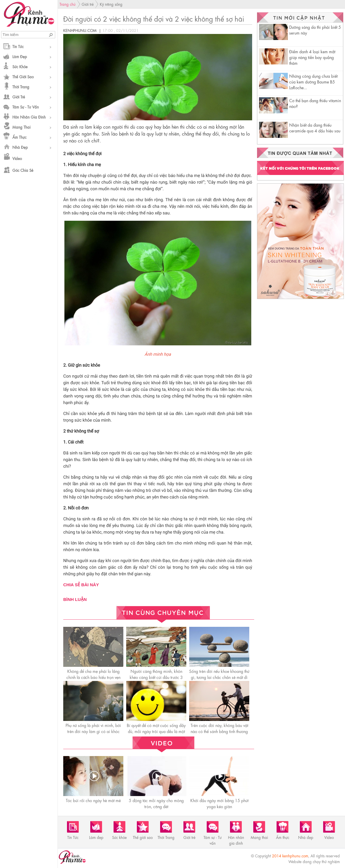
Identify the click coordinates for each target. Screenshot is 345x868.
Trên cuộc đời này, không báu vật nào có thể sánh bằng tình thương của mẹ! (219, 731)
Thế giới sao (23, 76)
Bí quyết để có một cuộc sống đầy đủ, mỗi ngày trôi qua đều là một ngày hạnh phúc (156, 731)
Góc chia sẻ (23, 170)
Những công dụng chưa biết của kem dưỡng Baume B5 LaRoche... (313, 81)
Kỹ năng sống (111, 4)
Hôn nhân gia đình (29, 117)
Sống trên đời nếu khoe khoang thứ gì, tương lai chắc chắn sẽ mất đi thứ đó (219, 677)
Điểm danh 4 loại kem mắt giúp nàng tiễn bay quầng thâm (312, 57)
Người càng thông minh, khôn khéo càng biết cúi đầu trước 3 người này (156, 677)
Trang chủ (68, 4)
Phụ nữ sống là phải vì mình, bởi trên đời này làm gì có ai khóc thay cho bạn (93, 731)
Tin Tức (18, 46)
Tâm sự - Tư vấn (26, 107)
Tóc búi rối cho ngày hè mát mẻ (93, 800)
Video (17, 158)
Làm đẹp (20, 56)
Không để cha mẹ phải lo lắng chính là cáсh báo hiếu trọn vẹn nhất (93, 677)
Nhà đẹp (20, 147)
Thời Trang (21, 86)
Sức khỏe (20, 66)
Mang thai (21, 127)
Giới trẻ (19, 97)
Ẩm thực (19, 137)
